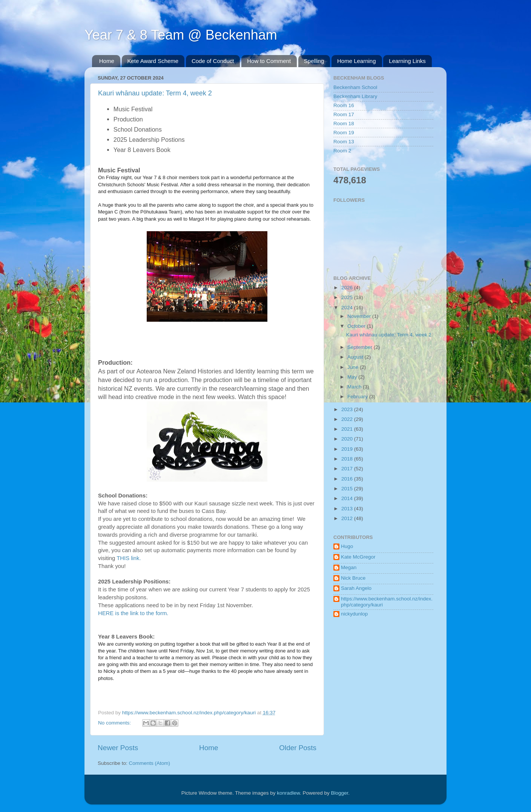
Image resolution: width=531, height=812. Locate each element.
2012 (348, 518)
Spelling (314, 61)
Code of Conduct (213, 61)
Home (107, 61)
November (360, 316)
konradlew (288, 793)
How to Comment (269, 61)
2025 (348, 297)
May (353, 377)
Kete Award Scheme (153, 61)
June (354, 367)
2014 (348, 498)
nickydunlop (354, 614)
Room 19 (344, 133)
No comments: (115, 723)
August (356, 357)
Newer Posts (118, 748)
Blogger (340, 793)
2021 (348, 429)
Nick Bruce (353, 578)
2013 (348, 509)
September (361, 347)
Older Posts (298, 748)
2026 (348, 288)
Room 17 (344, 114)
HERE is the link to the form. (133, 613)
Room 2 (342, 151)
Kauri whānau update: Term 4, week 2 (155, 93)
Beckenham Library (355, 96)
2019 (348, 449)
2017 (348, 469)
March (355, 387)
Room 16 (344, 105)
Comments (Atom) (150, 763)
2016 (348, 479)
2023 (348, 409)
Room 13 (344, 142)
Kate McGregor (358, 557)
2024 (348, 308)
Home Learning (357, 61)
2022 (348, 419)
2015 (348, 489)
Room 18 (344, 124)
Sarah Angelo (356, 588)
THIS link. (129, 558)
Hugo (347, 546)
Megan (349, 567)
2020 (348, 439)
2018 (348, 459)
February (358, 397)
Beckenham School (355, 87)
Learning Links (407, 61)
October (357, 326)
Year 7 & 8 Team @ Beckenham (181, 35)
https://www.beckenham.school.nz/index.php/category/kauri (387, 602)
